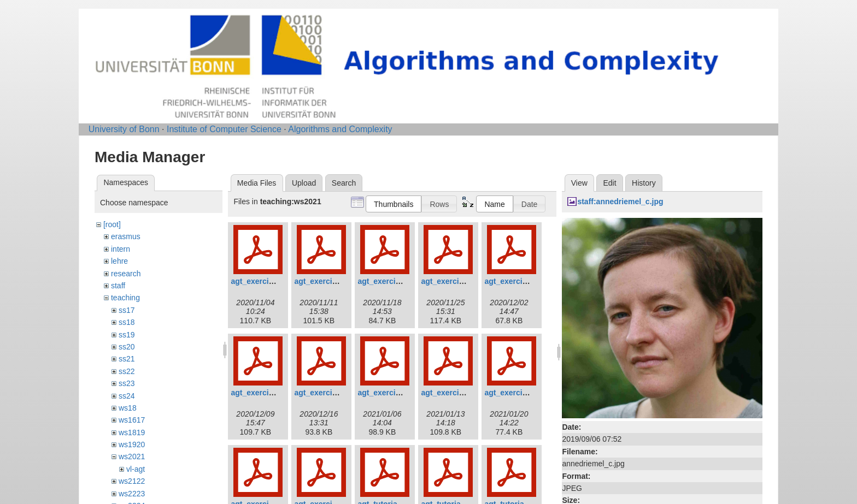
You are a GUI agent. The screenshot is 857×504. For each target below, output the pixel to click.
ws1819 (132, 432)
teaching (125, 298)
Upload (304, 183)
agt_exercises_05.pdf (523, 281)
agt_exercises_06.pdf (269, 393)
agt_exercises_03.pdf (396, 281)
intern (121, 249)
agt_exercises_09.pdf (460, 393)
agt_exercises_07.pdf (333, 393)
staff (118, 286)
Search (344, 183)
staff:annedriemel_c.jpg (620, 201)
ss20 (127, 347)
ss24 (127, 396)
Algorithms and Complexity (340, 129)
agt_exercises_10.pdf (523, 393)
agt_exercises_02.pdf (333, 281)
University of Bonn (124, 129)
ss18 (127, 322)
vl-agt (136, 469)
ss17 (127, 310)
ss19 (127, 335)
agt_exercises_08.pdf (396, 393)
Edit (609, 183)
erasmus (126, 236)
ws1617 (132, 420)
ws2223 (132, 494)
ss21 (127, 359)
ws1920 (132, 444)
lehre (119, 261)
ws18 (128, 408)
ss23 (127, 383)
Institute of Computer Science (224, 129)
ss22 (127, 371)
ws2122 (132, 481)
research (126, 274)
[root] (112, 224)
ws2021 (132, 456)
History (644, 183)
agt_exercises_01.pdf (269, 281)
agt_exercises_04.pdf (460, 281)
